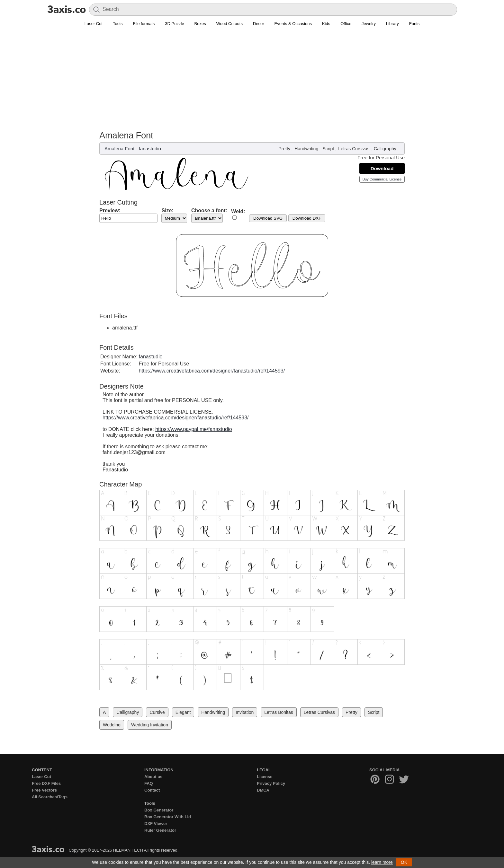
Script (328, 149)
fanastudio (150, 149)
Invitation (245, 712)
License (265, 777)
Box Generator (159, 810)
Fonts (414, 24)
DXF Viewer (156, 824)
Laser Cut (94, 24)
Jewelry (369, 24)
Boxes (200, 24)
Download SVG (268, 218)
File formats (144, 24)
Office (346, 24)
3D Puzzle (174, 24)
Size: (167, 210)
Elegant (183, 712)
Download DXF (307, 218)
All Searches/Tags (50, 797)
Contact (152, 790)
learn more (382, 862)
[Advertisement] (252, 82)
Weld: (238, 211)
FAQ (149, 783)
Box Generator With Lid (168, 817)
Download (382, 168)
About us (153, 777)
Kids (326, 24)
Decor (259, 24)
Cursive (157, 712)
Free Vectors (44, 790)
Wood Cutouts (230, 24)
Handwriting (306, 149)
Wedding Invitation (150, 725)
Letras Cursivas (354, 149)
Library (392, 24)
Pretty (285, 149)
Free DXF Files (46, 783)
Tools (118, 24)
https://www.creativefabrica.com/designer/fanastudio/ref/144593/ (212, 371)
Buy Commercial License (382, 179)
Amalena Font (119, 149)
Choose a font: (209, 210)
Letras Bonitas (279, 712)
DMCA (263, 790)
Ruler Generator (160, 830)
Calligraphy (385, 149)
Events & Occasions (293, 24)
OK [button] (404, 862)
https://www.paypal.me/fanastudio (194, 429)
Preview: (110, 210)
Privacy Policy (271, 783)
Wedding (112, 725)
